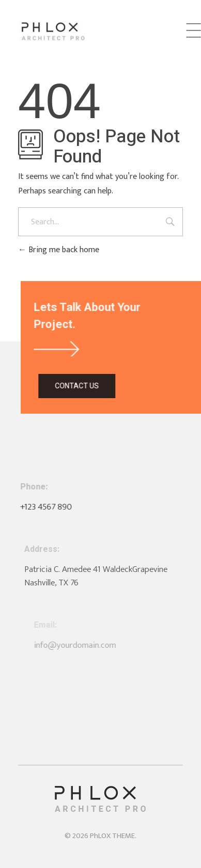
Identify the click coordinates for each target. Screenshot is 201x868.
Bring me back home (59, 250)
